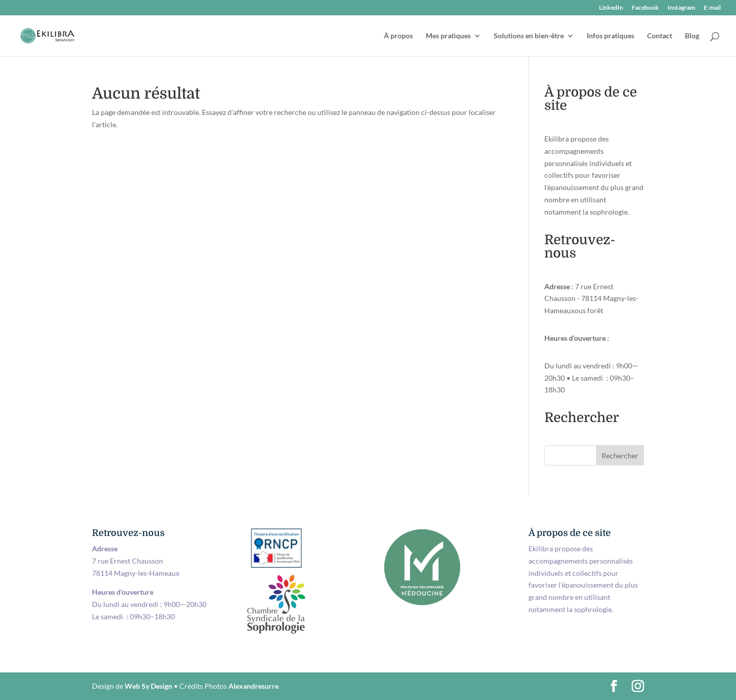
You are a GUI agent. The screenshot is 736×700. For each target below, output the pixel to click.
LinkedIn (611, 8)
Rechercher (620, 456)
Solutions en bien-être (529, 36)
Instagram (681, 8)
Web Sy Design (148, 686)
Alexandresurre (254, 686)
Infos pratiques (611, 36)
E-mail (712, 8)
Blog (692, 36)
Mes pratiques (448, 36)
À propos (398, 36)
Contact (660, 36)
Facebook (645, 8)
